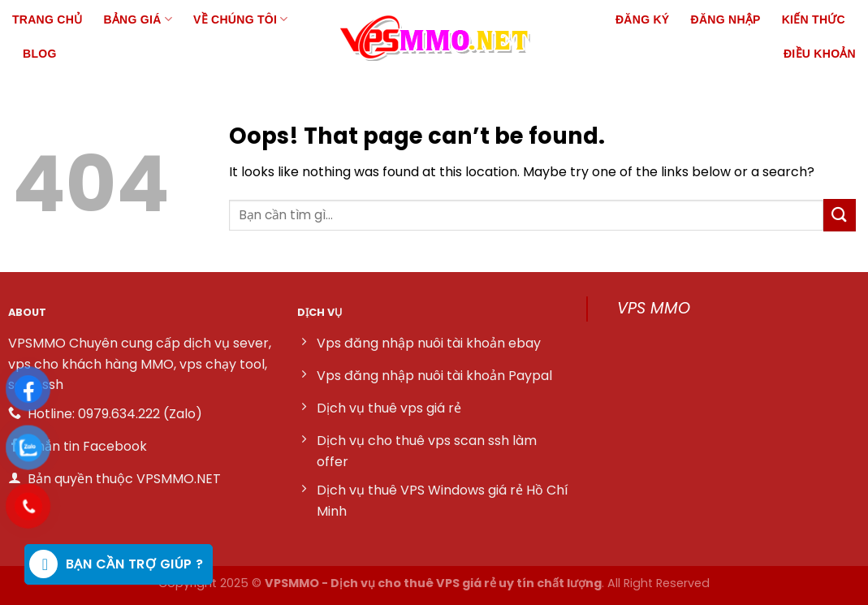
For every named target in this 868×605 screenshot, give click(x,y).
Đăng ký (643, 19)
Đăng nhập (726, 19)
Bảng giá (138, 19)
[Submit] (840, 215)
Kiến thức (814, 19)
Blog (40, 54)
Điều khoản (820, 54)
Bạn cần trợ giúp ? (117, 564)
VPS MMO (654, 308)
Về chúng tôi (241, 19)
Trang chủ (47, 19)
